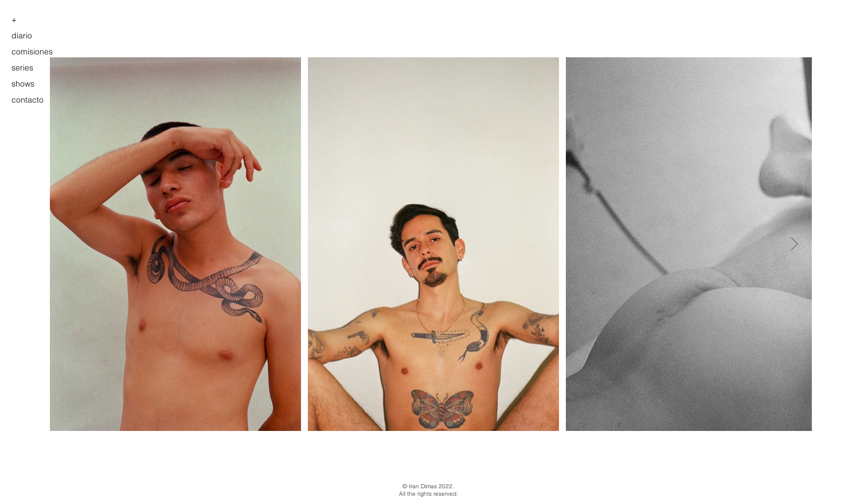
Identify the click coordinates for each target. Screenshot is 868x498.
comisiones (32, 52)
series (22, 68)
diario (22, 36)
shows (23, 84)
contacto (28, 100)
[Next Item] (794, 244)
